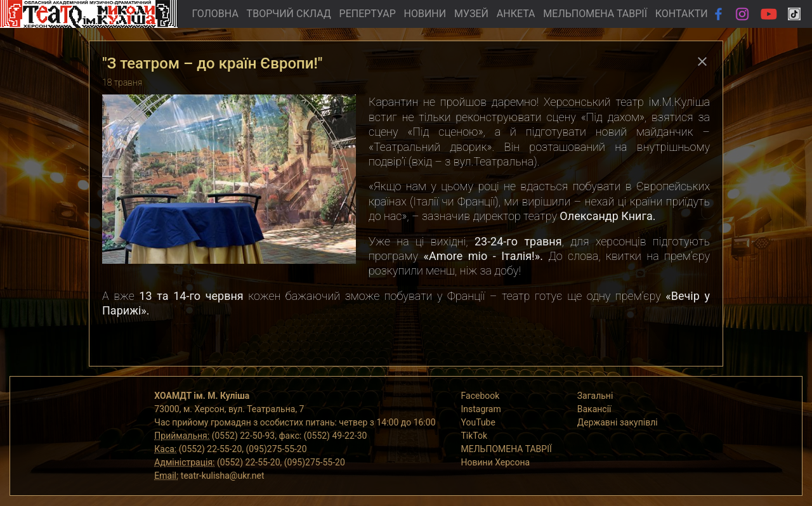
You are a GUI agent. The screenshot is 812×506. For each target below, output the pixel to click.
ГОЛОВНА (215, 14)
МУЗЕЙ (471, 14)
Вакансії (594, 409)
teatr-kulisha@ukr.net (223, 476)
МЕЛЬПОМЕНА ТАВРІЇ (595, 14)
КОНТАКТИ (682, 14)
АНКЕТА (516, 14)
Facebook (481, 396)
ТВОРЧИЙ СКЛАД (289, 14)
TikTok (475, 436)
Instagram (481, 409)
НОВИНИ (425, 14)
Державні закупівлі (618, 422)
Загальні (595, 396)
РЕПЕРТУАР (368, 14)
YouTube (478, 422)
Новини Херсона (496, 462)
